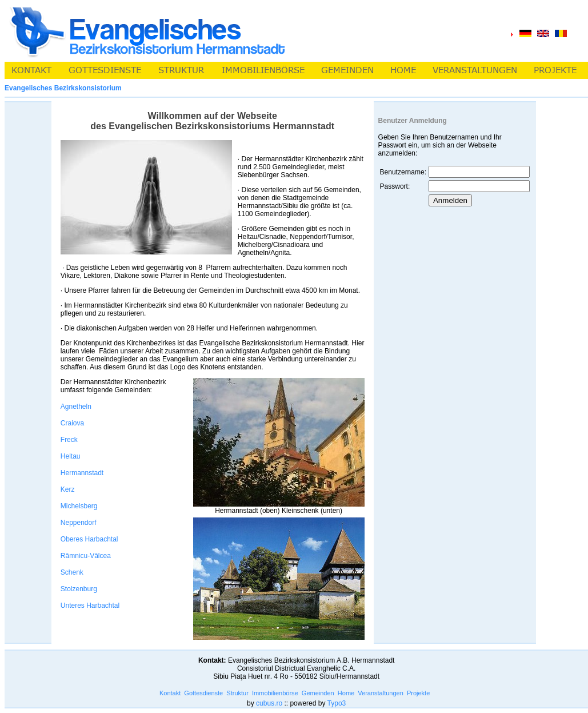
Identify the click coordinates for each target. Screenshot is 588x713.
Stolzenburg (79, 589)
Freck (69, 440)
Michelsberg (79, 506)
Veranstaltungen (381, 693)
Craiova (72, 423)
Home (346, 693)
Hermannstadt (82, 473)
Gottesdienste (203, 693)
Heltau (71, 456)
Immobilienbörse (275, 693)
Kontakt (170, 693)
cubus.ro (269, 703)
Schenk (72, 572)
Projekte (418, 693)
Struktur (237, 693)
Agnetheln (76, 407)
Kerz (68, 489)
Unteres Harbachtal (90, 606)
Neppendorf (79, 523)
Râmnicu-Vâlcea (86, 556)
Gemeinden (318, 693)
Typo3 (337, 703)
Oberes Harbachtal (89, 539)
